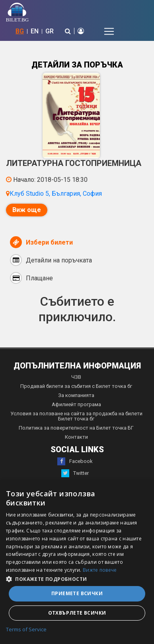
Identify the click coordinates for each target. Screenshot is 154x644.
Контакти (76, 437)
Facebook (75, 461)
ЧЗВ (76, 377)
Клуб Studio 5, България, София (56, 194)
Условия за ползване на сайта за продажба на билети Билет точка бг (76, 416)
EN (35, 31)
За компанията (76, 395)
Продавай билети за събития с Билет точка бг (76, 386)
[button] (77, 578)
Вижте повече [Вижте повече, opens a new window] (100, 570)
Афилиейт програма (76, 404)
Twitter (75, 473)
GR (50, 31)
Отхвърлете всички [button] (77, 613)
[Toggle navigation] (109, 31)
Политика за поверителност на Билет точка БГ (76, 428)
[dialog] (77, 562)
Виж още (27, 210)
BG (20, 31)
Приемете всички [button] (77, 593)
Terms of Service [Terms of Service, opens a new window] (26, 630)
